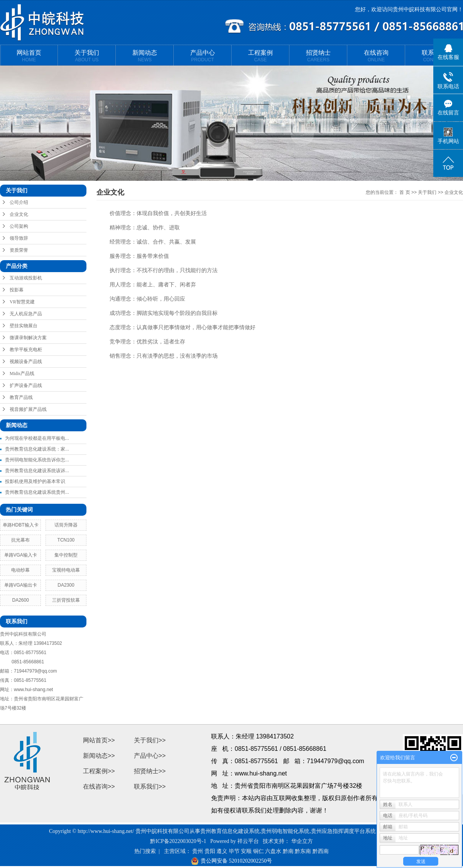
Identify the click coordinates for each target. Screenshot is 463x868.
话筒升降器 (66, 525)
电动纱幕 (20, 570)
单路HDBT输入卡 (21, 525)
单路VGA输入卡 (21, 555)
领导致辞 (19, 238)
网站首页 (29, 56)
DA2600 (21, 600)
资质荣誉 (19, 250)
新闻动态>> (99, 756)
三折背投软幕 (66, 600)
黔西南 (321, 851)
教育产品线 (21, 397)
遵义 (222, 851)
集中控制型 (66, 555)
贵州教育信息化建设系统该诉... (37, 471)
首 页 (405, 192)
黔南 (288, 851)
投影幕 (17, 290)
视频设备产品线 (26, 362)
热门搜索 (145, 851)
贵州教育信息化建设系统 (230, 831)
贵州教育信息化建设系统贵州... (37, 492)
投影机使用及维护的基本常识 (35, 481)
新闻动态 (145, 56)
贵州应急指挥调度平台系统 (343, 831)
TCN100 (66, 540)
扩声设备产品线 (26, 385)
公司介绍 (19, 202)
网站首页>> (99, 740)
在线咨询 (376, 56)
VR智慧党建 (22, 302)
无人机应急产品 (26, 314)
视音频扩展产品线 (28, 409)
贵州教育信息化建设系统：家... (37, 449)
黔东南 (303, 851)
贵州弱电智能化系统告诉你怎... (37, 460)
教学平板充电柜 (26, 350)
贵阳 (210, 851)
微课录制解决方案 (28, 338)
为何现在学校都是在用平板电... (37, 438)
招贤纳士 (318, 56)
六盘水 (273, 851)
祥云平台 (248, 841)
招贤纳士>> (150, 771)
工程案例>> (99, 771)
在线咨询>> (99, 786)
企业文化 (19, 214)
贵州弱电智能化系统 (285, 831)
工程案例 (260, 56)
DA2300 (66, 585)
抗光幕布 (20, 540)
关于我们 (87, 56)
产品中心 (203, 56)
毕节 (234, 851)
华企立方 (302, 841)
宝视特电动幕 (66, 570)
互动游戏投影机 (26, 278)
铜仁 (259, 851)
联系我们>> (150, 786)
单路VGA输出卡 (21, 585)
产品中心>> (150, 756)
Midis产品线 (22, 373)
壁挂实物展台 (24, 326)
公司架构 (19, 226)
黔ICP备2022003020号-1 (178, 841)
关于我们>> (150, 740)
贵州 (198, 851)
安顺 (246, 851)
